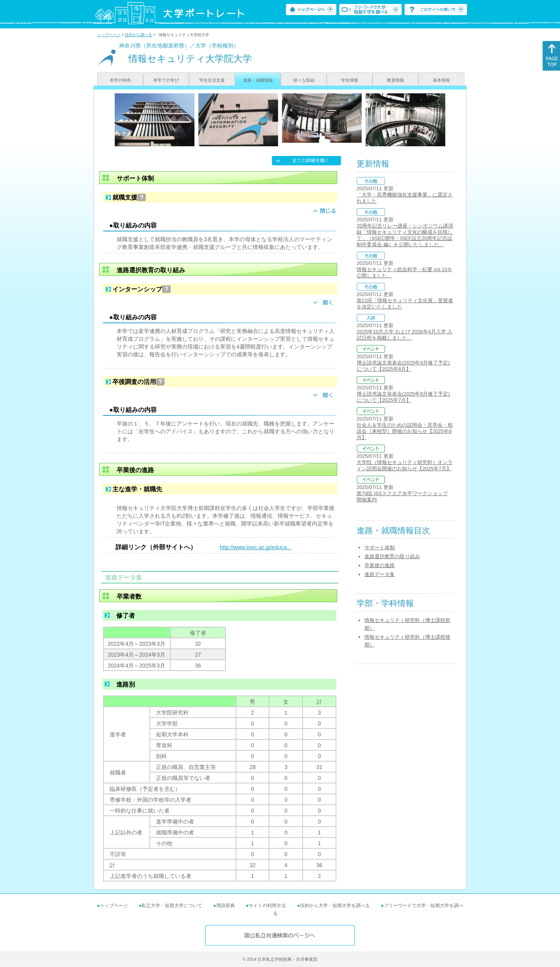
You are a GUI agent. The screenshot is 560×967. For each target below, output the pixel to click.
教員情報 (395, 80)
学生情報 (350, 80)
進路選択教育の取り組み (392, 556)
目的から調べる (138, 35)
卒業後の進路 (380, 565)
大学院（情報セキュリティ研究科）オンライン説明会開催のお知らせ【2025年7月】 (405, 465)
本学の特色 (120, 80)
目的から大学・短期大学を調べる (335, 906)
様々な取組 (304, 80)
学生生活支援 (212, 80)
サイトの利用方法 (267, 906)
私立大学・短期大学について (172, 906)
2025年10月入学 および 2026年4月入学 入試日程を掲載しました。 (404, 335)
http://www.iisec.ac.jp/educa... (255, 547)
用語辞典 (226, 906)
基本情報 (441, 80)
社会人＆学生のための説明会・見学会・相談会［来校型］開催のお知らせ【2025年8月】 (405, 431)
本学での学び (166, 80)
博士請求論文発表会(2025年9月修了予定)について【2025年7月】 (403, 397)
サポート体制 (380, 547)
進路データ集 (380, 574)
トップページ (109, 35)
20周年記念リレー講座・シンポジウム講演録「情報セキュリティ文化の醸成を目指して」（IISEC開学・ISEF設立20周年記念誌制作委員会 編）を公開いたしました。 (405, 235)
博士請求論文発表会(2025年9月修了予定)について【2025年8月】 (403, 366)
